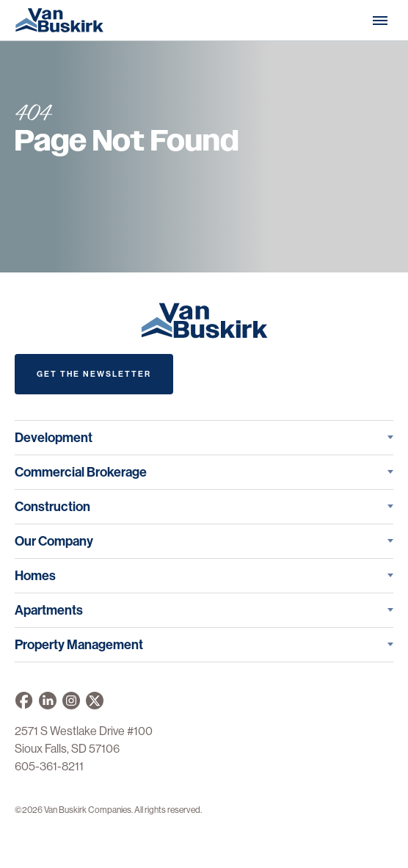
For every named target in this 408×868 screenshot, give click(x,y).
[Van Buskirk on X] (95, 701)
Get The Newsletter (94, 374)
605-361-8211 (49, 766)
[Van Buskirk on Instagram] (71, 701)
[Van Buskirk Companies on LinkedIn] (48, 701)
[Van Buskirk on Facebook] (24, 701)
